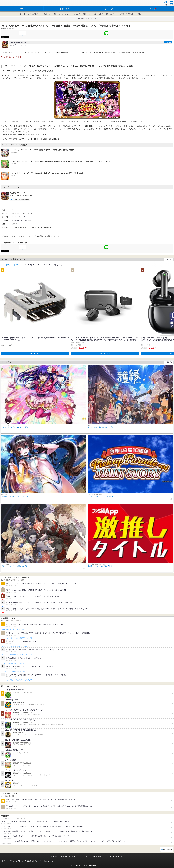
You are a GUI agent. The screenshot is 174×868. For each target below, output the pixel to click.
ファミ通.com (107, 856)
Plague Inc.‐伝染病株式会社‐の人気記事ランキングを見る (18, 655)
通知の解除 (97, 856)
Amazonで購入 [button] (35, 353)
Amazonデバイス (44, 265)
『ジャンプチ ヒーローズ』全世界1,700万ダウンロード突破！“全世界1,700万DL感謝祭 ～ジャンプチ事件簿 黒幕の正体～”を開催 (99, 14)
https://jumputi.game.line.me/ (20, 217)
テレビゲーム (58, 265)
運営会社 (72, 856)
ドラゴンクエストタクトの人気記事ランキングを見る (17, 680)
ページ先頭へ (168, 849)
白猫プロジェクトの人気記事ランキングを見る (15, 646)
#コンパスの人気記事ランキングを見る (13, 630)
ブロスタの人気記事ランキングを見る (13, 663)
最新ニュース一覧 (50, 14)
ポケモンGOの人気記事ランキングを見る (14, 672)
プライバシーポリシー (84, 856)
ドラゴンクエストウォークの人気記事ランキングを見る (18, 638)
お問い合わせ (55, 856)
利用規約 (64, 856)
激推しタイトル (91, 19)
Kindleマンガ (30, 265)
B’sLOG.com (118, 856)
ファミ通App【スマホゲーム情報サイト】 (29, 14)
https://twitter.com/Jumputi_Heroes (22, 220)
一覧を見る (169, 259)
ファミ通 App (8, 3)
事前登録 (80, 19)
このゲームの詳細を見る (21, 199)
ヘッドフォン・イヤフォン (12, 265)
